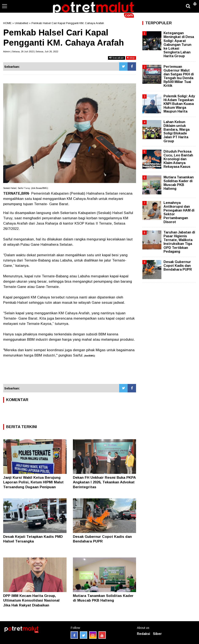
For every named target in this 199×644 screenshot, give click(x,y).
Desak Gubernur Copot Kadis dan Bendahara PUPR (178, 266)
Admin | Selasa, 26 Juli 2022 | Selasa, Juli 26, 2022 (31, 52)
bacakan (117, 58)
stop (131, 58)
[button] (195, 2)
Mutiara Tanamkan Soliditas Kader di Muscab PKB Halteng (179, 183)
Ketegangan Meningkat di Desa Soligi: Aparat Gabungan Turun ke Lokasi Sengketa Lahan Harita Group (179, 45)
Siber (157, 634)
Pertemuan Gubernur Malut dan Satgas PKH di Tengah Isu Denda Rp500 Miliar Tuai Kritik (179, 76)
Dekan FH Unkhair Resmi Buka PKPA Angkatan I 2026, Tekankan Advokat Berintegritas (104, 482)
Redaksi (143, 634)
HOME (7, 23)
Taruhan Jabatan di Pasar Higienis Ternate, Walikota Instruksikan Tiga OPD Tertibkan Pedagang (179, 242)
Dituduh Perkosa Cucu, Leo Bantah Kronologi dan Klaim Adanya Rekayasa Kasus (178, 159)
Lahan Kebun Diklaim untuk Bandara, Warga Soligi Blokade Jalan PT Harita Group (177, 132)
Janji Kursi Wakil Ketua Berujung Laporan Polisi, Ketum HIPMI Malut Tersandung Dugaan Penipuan (33, 482)
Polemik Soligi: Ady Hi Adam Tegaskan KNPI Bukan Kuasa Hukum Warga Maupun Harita (179, 104)
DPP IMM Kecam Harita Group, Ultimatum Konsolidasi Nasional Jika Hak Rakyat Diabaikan (31, 600)
